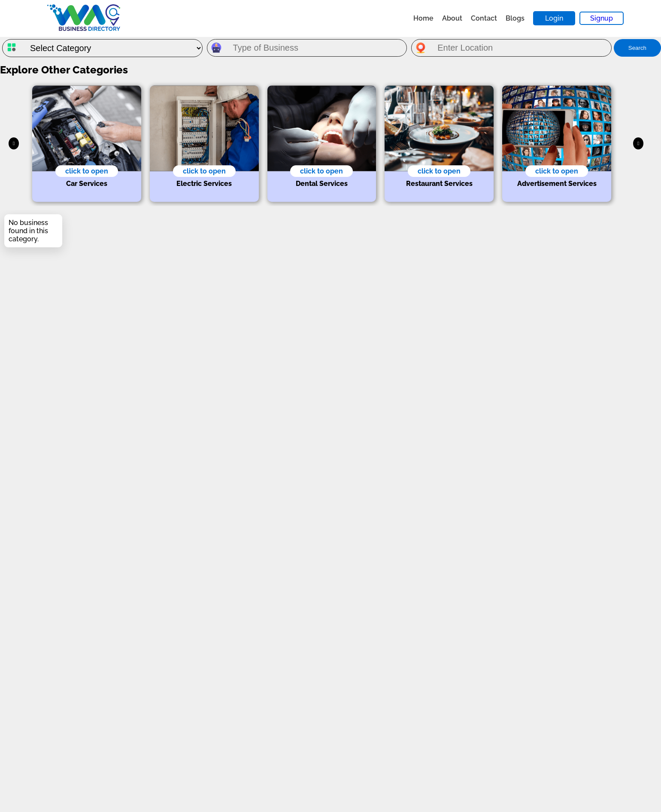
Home (423, 18)
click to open (87, 171)
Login (554, 18)
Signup (602, 18)
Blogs (515, 18)
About (452, 18)
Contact (484, 18)
